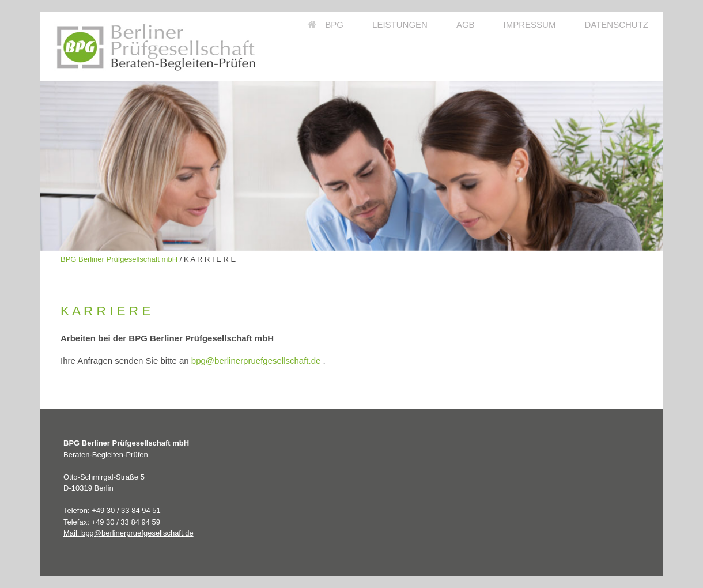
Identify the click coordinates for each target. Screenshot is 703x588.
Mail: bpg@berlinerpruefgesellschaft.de (128, 533)
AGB (466, 24)
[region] (352, 166)
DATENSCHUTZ (616, 24)
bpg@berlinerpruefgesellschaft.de (256, 361)
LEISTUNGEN (400, 24)
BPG (326, 24)
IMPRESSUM (530, 24)
